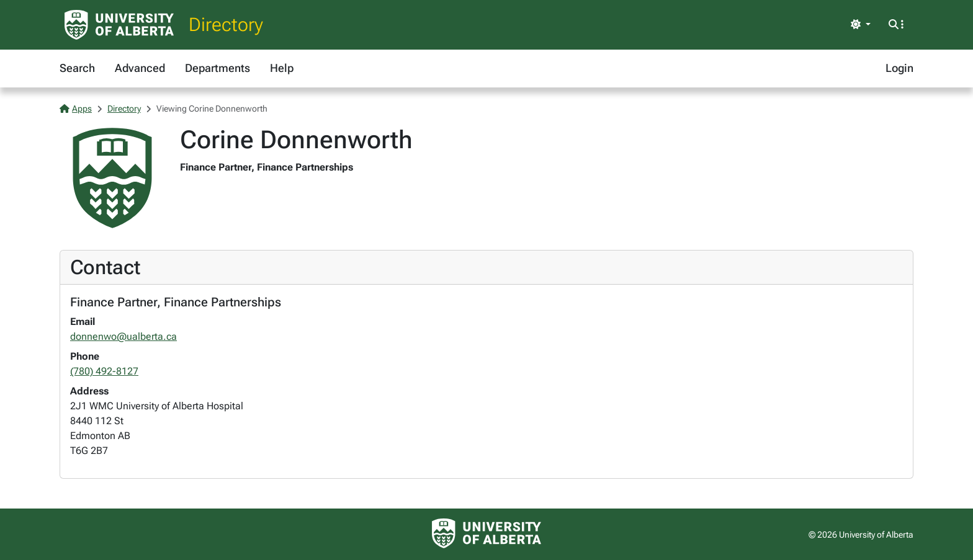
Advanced (140, 68)
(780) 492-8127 (104, 371)
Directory (226, 24)
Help (282, 68)
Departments (217, 68)
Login (899, 68)
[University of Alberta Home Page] (119, 25)
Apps (76, 109)
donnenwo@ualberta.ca (123, 336)
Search (77, 68)
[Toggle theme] (861, 25)
